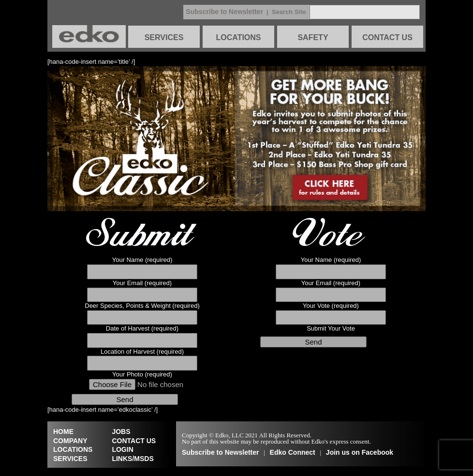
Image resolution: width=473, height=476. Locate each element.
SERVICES (164, 37)
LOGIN (122, 449)
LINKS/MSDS (133, 459)
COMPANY (70, 441)
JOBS (121, 432)
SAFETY (313, 37)
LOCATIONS (238, 37)
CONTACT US (387, 37)
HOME (63, 432)
